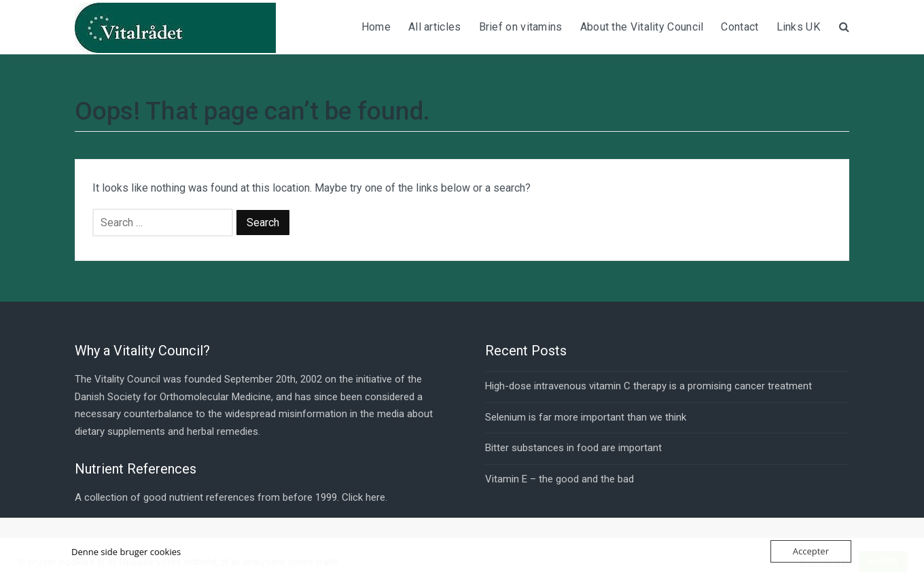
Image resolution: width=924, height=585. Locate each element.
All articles (435, 27)
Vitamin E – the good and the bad (559, 479)
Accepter (811, 551)
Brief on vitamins (521, 27)
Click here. (365, 497)
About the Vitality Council (642, 27)
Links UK (798, 27)
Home (376, 27)
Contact (740, 27)
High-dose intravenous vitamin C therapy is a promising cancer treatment (648, 386)
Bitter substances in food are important (573, 448)
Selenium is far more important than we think (586, 417)
